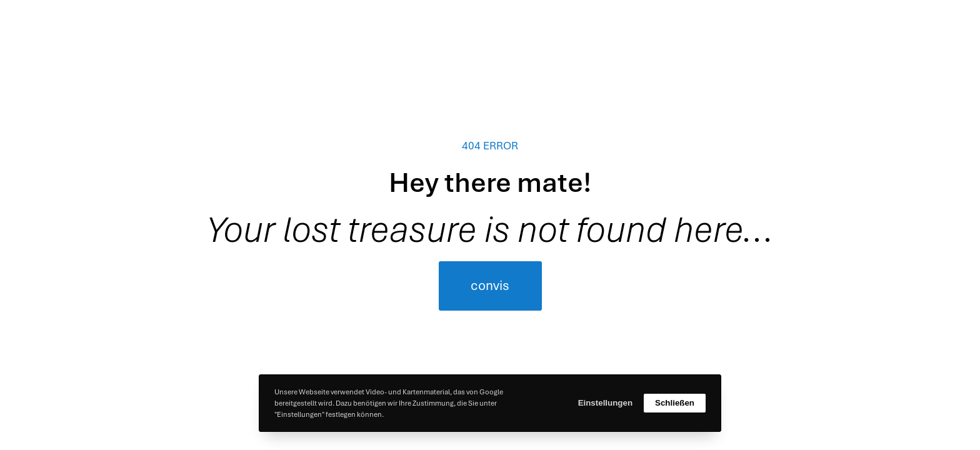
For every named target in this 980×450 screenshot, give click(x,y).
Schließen (675, 403)
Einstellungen (605, 403)
